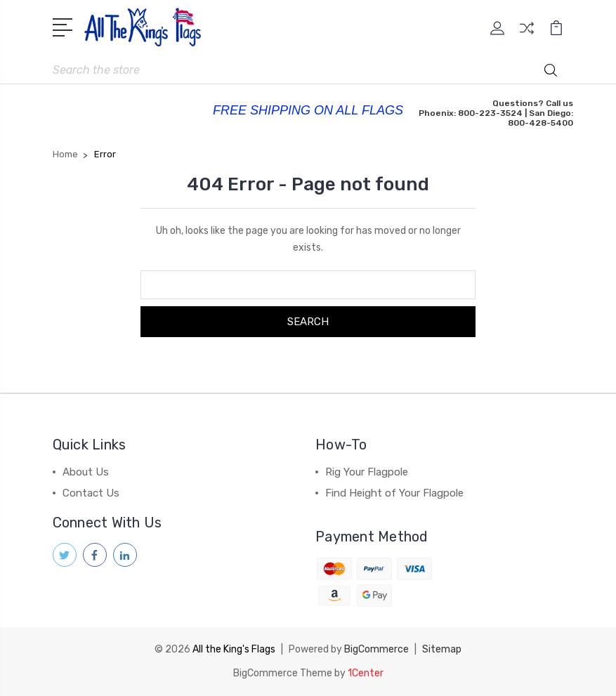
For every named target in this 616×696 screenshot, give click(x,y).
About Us (86, 472)
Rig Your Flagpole (367, 472)
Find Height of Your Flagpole (394, 493)
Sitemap (442, 649)
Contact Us (91, 493)
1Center (366, 673)
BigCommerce (376, 649)
